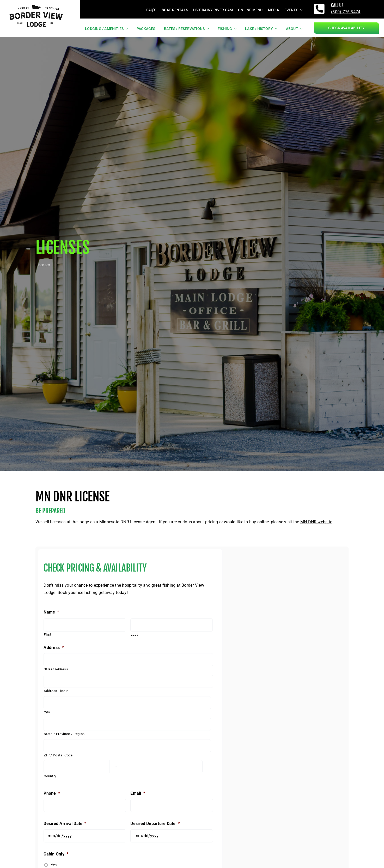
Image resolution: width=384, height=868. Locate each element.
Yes (54, 865)
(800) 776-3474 (346, 12)
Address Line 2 (56, 691)
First (47, 635)
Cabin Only (56, 854)
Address (54, 648)
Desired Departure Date (155, 824)
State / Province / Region (64, 734)
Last (134, 635)
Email (138, 793)
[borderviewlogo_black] (36, 4)
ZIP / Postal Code (58, 755)
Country (50, 776)
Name (51, 612)
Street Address (56, 669)
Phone (52, 793)
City (47, 712)
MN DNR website (316, 522)
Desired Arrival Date (65, 824)
